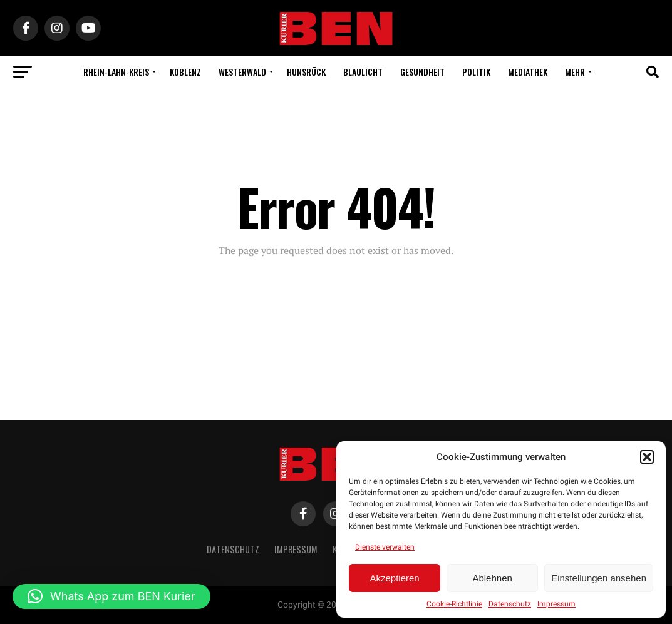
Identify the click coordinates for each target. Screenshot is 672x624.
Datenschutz (510, 604)
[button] (647, 457)
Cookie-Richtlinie (454, 604)
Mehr (575, 72)
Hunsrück (306, 72)
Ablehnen (492, 578)
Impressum (556, 604)
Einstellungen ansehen (599, 578)
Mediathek (528, 72)
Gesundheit (422, 72)
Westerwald (242, 72)
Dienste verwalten (385, 547)
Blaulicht (363, 72)
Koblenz (185, 72)
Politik (476, 72)
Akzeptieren (394, 578)
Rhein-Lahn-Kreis (116, 72)
